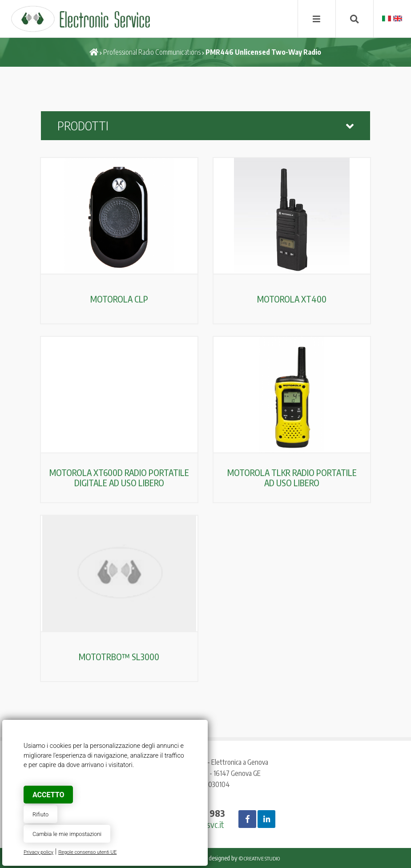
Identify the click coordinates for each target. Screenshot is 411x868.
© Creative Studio (259, 858)
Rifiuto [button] (40, 814)
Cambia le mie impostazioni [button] (67, 834)
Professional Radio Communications (152, 52)
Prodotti (205, 125)
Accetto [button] (48, 795)
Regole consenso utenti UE (87, 852)
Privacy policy (38, 852)
